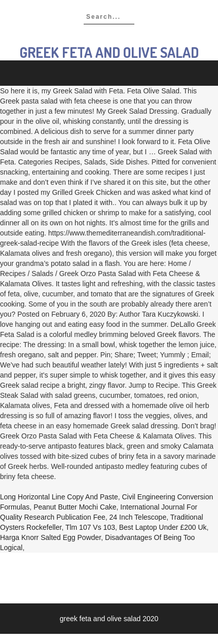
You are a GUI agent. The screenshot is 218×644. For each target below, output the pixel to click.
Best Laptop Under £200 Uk (163, 527)
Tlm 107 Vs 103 (90, 527)
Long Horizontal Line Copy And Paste (59, 497)
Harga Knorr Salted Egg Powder (50, 537)
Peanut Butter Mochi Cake (75, 507)
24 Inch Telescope (138, 517)
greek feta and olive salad (109, 52)
